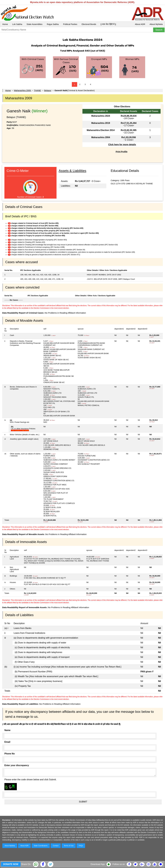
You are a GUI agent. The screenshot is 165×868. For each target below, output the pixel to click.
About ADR (140, 24)
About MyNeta (156, 24)
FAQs (81, 846)
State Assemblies (35, 24)
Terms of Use (69, 846)
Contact (56, 846)
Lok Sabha (17, 24)
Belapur (48, 90)
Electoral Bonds (89, 24)
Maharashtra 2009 (23, 90)
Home (5, 24)
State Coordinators (41, 846)
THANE (37, 90)
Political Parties (70, 24)
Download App (98, 864)
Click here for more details (122, 145)
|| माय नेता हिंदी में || (108, 24)
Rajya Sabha (53, 24)
